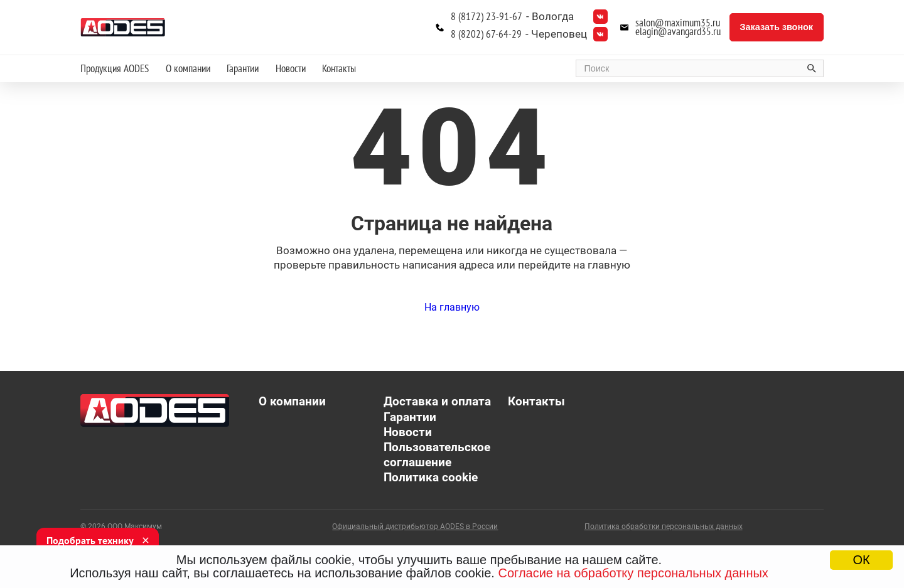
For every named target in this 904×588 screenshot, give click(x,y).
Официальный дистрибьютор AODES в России (415, 527)
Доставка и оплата (437, 402)
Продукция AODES (115, 68)
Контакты (339, 68)
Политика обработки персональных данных (664, 527)
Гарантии (243, 68)
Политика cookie (431, 478)
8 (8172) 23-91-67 (487, 17)
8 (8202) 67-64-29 (486, 34)
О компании (188, 68)
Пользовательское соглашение (437, 455)
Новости (291, 68)
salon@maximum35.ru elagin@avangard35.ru (678, 28)
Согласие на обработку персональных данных (633, 573)
